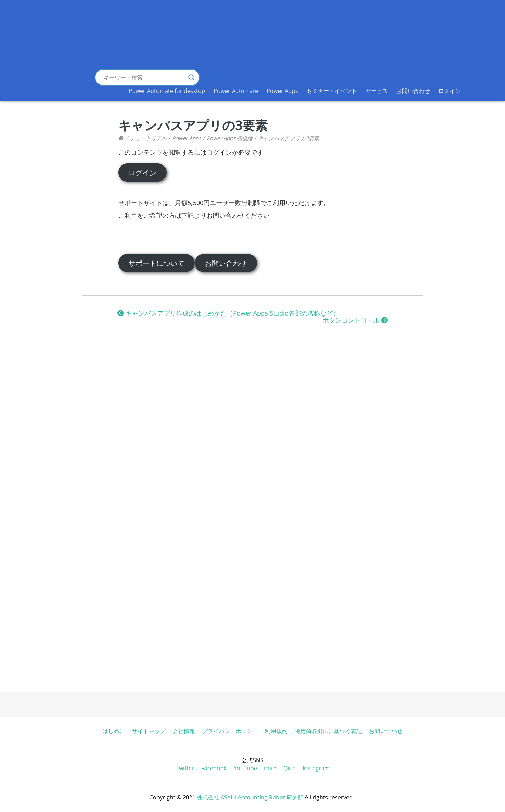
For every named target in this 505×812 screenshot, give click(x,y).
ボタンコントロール (355, 320)
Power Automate (236, 91)
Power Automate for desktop (167, 91)
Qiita (289, 768)
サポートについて (156, 263)
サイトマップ (149, 731)
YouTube (245, 768)
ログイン (450, 91)
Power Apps (282, 91)
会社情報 (184, 731)
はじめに (114, 731)
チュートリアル (148, 138)
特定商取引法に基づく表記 (328, 731)
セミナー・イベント (332, 91)
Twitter (185, 768)
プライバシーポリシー (230, 731)
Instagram (316, 768)
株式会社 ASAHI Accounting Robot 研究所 (250, 797)
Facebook (214, 768)
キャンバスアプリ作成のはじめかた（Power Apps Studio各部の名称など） (228, 313)
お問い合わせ (413, 91)
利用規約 (276, 731)
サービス (377, 91)
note (270, 768)
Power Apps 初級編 (230, 138)
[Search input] (144, 77)
